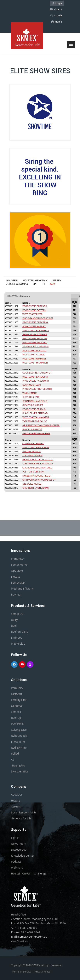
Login (57, 3)
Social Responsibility (24, 812)
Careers (16, 806)
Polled (15, 753)
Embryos (17, 638)
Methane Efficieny (22, 588)
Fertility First (19, 700)
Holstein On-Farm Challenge (29, 873)
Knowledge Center (23, 856)
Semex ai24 (18, 583)
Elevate (16, 577)
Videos (56, 9)
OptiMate (17, 571)
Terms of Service (22, 972)
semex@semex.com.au (33, 937)
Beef (14, 626)
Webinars (17, 867)
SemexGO (17, 614)
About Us (17, 794)
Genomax (17, 706)
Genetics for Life (21, 818)
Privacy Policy (42, 972)
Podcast (16, 861)
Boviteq (16, 594)
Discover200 (19, 850)
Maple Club (18, 644)
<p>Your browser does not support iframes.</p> (40, 393)
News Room (19, 844)
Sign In (15, 838)
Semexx (16, 712)
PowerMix (17, 724)
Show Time (18, 742)
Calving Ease (19, 730)
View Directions (19, 941)
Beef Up (16, 718)
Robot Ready (19, 736)
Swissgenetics (20, 771)
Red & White (19, 748)
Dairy (14, 620)
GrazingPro (18, 765)
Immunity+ (18, 559)
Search (56, 15)
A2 (13, 759)
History (16, 800)
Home (56, 22)
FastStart (17, 694)
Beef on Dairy (20, 632)
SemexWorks (19, 565)
